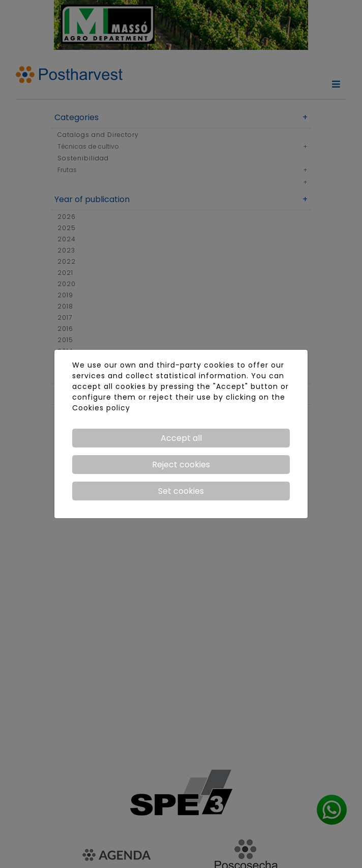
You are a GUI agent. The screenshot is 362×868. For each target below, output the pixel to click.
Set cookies (181, 491)
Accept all (181, 438)
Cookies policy (101, 408)
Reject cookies (181, 465)
